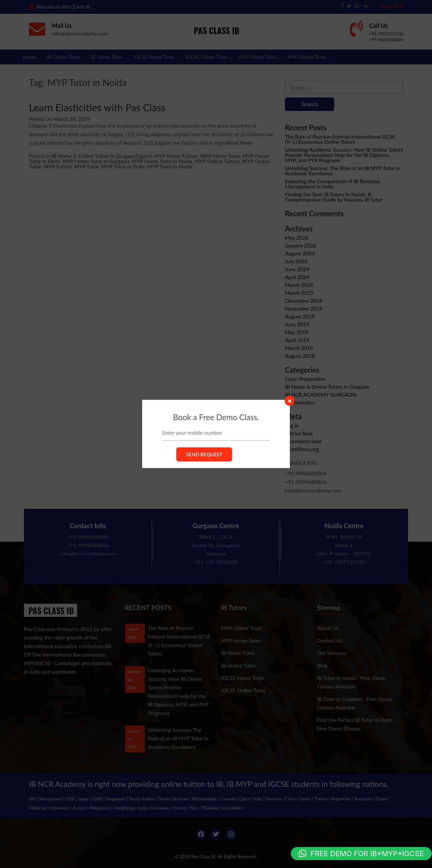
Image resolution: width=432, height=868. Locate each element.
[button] (361, 854)
